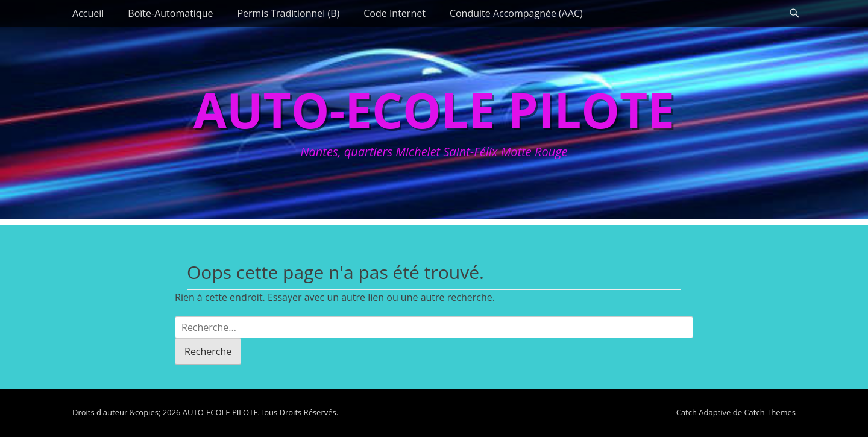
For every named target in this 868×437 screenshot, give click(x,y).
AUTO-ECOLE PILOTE (434, 109)
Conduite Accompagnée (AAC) (516, 13)
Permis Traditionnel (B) (288, 13)
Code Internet (395, 13)
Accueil (88, 13)
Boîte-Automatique (170, 13)
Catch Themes (770, 412)
